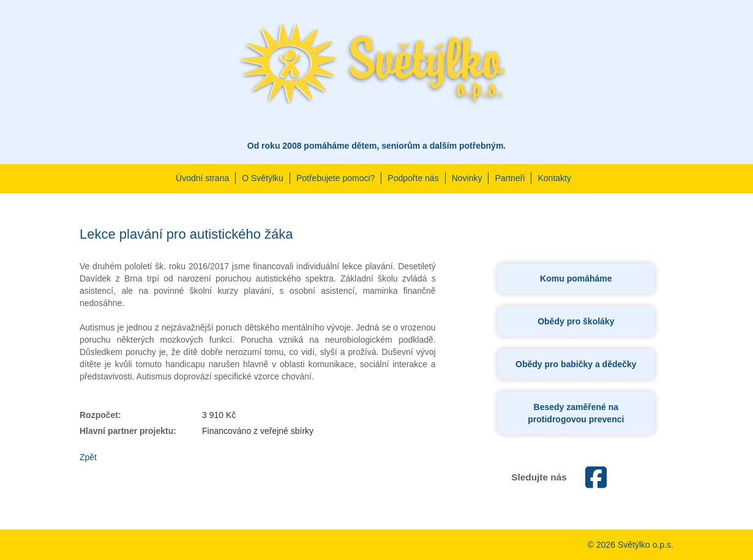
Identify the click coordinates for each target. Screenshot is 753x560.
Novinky (467, 178)
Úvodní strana (202, 178)
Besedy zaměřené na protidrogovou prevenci (576, 413)
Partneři (510, 178)
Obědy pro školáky (576, 321)
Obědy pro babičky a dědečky (576, 364)
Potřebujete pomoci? (335, 178)
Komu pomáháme (576, 278)
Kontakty (554, 178)
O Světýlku (263, 178)
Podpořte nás (413, 178)
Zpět (88, 457)
